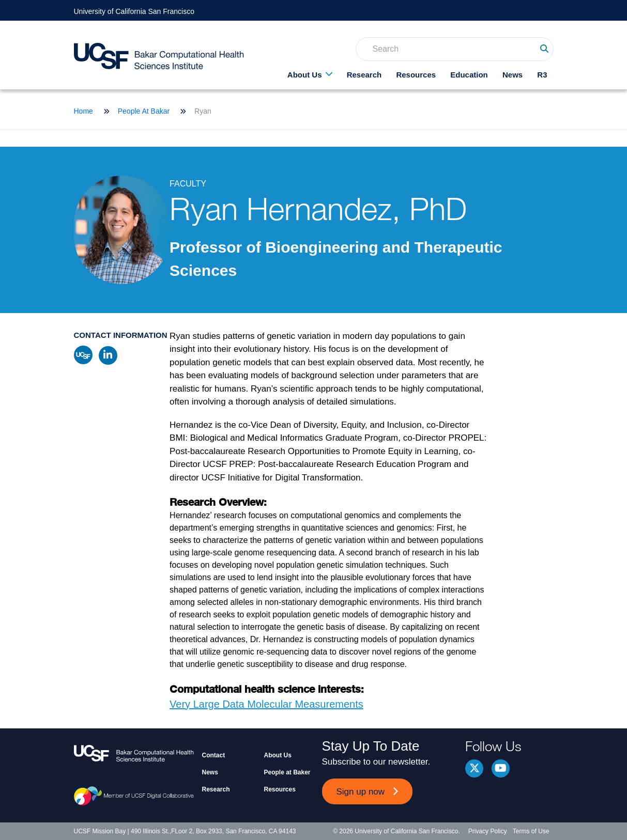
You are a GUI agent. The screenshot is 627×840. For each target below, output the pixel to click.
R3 (542, 75)
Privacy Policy (488, 831)
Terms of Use (531, 831)
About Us (305, 75)
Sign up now (361, 792)
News (513, 75)
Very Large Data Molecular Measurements (266, 704)
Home (83, 111)
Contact (214, 755)
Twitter (474, 768)
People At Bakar (144, 111)
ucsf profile (83, 355)
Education (469, 75)
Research (364, 75)
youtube (501, 768)
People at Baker (287, 772)
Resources (416, 75)
